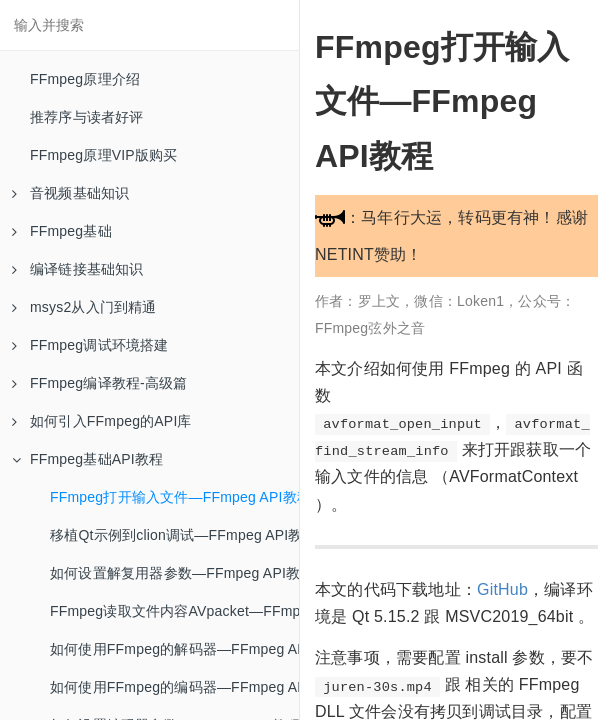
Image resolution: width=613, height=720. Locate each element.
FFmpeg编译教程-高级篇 (100, 383)
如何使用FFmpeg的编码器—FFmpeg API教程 (174, 687)
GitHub (502, 589)
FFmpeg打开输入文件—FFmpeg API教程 (174, 497)
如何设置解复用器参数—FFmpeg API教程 (174, 573)
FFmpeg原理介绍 (85, 79)
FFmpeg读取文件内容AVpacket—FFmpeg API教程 (174, 611)
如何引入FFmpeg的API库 (102, 421)
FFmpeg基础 (62, 231)
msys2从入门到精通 (84, 307)
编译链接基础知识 (78, 269)
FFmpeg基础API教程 (87, 459)
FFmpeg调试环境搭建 (90, 345)
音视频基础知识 (70, 193)
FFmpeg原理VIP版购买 (104, 155)
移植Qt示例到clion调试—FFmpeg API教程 (174, 535)
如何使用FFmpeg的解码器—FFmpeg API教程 (174, 649)
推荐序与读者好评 (87, 117)
